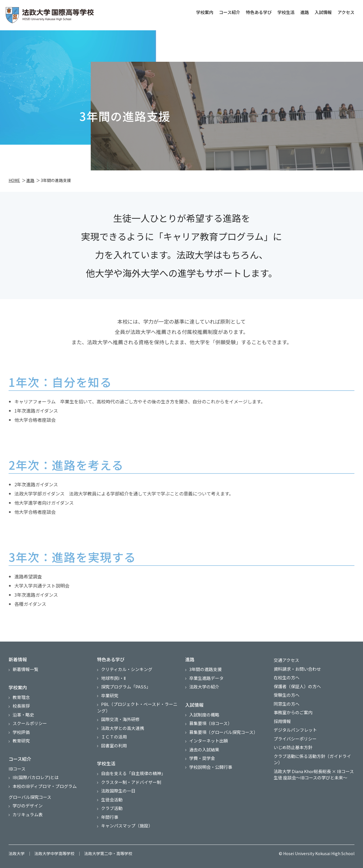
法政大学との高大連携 (123, 728)
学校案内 (204, 12)
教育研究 (21, 741)
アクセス (345, 12)
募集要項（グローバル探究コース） (223, 732)
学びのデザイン (28, 806)
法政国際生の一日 (118, 791)
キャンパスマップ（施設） (127, 826)
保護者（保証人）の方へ (297, 686)
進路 (303, 12)
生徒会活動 (112, 800)
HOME (14, 182)
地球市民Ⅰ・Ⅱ (113, 678)
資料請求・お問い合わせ (297, 669)
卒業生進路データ (206, 678)
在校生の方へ (287, 677)
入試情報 (322, 12)
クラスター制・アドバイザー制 (131, 782)
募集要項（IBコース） (211, 723)
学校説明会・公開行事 (211, 767)
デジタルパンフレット (295, 730)
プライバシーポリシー (295, 739)
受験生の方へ (287, 695)
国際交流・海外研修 (120, 719)
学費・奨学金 (202, 758)
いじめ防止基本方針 (293, 747)
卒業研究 (110, 695)
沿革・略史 (23, 715)
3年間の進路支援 (205, 669)
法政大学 (17, 853)
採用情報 (282, 721)
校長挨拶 (21, 706)
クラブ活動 (112, 808)
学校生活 (285, 12)
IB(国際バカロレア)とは (36, 777)
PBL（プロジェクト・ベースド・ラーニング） (137, 707)
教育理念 (21, 697)
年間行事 (110, 817)
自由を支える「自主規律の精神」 (133, 773)
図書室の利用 (114, 745)
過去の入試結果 (204, 749)
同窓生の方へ (287, 704)
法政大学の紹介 (204, 687)
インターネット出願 (209, 741)
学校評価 (21, 732)
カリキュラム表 (28, 814)
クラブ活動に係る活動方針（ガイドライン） (312, 759)
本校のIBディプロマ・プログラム (45, 786)
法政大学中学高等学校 (54, 853)
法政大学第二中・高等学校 (108, 853)
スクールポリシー (30, 723)
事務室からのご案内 (293, 712)
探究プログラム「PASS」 (126, 687)
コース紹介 (228, 12)
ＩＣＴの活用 (114, 737)
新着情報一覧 (25, 669)
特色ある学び (258, 12)
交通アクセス (286, 660)
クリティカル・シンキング (127, 669)
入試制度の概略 (204, 715)
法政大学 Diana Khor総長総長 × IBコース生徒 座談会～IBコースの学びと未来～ (314, 775)
